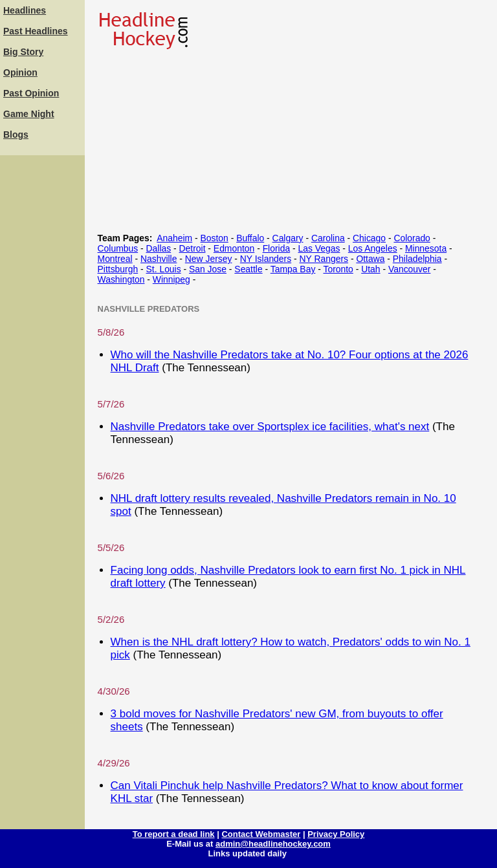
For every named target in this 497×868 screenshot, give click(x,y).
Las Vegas (319, 248)
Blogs (16, 135)
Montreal (115, 259)
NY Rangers (324, 259)
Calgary (288, 238)
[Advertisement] (42, 353)
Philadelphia (417, 259)
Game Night (29, 114)
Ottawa (370, 259)
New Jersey (209, 259)
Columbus (118, 248)
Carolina (328, 238)
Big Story (23, 52)
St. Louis (164, 269)
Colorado (412, 238)
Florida (277, 248)
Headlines (25, 10)
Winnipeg (171, 279)
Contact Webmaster (261, 834)
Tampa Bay (293, 269)
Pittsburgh (118, 269)
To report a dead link (174, 834)
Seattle (248, 269)
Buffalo (250, 238)
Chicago (369, 238)
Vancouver (409, 269)
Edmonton (234, 248)
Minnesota (426, 248)
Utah (370, 269)
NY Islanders (266, 259)
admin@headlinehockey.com (273, 844)
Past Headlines (36, 31)
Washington (121, 279)
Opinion (20, 72)
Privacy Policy (336, 834)
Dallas (159, 248)
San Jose (208, 269)
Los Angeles (373, 248)
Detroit (193, 248)
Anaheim (174, 238)
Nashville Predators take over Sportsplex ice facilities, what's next (270, 427)
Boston (215, 238)
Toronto (338, 269)
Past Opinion (31, 93)
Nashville (159, 259)
